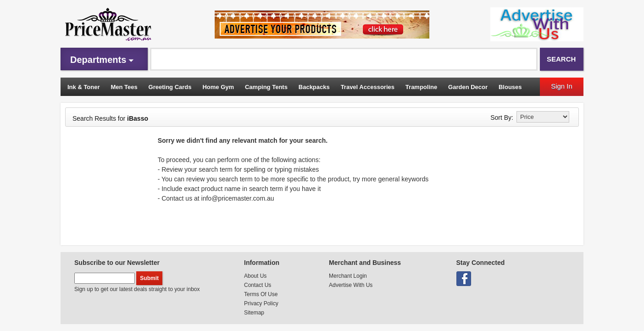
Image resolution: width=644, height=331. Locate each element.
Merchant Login (348, 276)
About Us (255, 276)
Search (561, 59)
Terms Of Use (261, 294)
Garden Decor (468, 87)
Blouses (510, 87)
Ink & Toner (84, 87)
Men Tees (124, 87)
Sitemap (254, 313)
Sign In (562, 86)
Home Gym (218, 87)
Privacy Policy (261, 303)
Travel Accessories (368, 87)
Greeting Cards (170, 87)
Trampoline (421, 87)
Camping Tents (266, 87)
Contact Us (258, 285)
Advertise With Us (351, 285)
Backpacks (314, 87)
